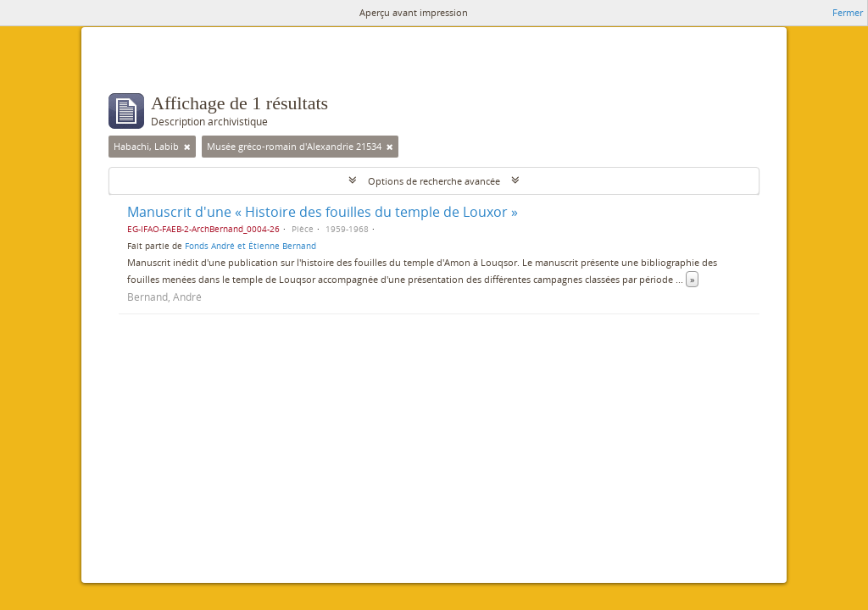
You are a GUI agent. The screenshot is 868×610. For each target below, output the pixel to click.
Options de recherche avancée (434, 181)
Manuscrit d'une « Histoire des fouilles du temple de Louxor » (323, 212)
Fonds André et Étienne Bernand (250, 246)
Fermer (848, 12)
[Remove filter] (187, 147)
